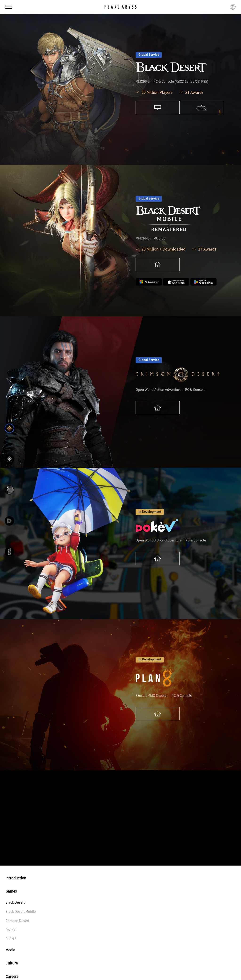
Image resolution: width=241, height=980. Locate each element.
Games (120, 891)
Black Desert (15, 902)
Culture (120, 963)
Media (120, 950)
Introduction (120, 878)
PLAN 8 (11, 939)
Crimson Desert (17, 921)
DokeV (10, 930)
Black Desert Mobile (21, 911)
